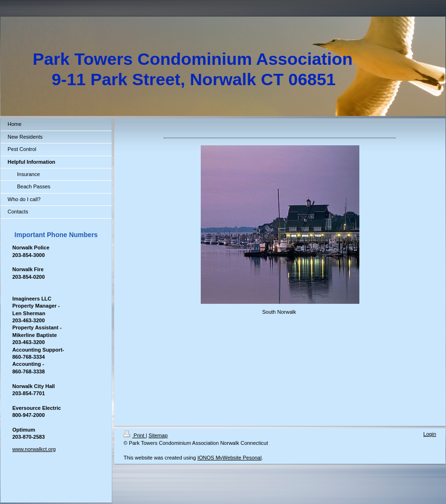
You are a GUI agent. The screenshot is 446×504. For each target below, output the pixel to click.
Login (430, 434)
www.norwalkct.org (34, 449)
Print (135, 435)
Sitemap (158, 435)
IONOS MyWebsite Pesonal (230, 458)
